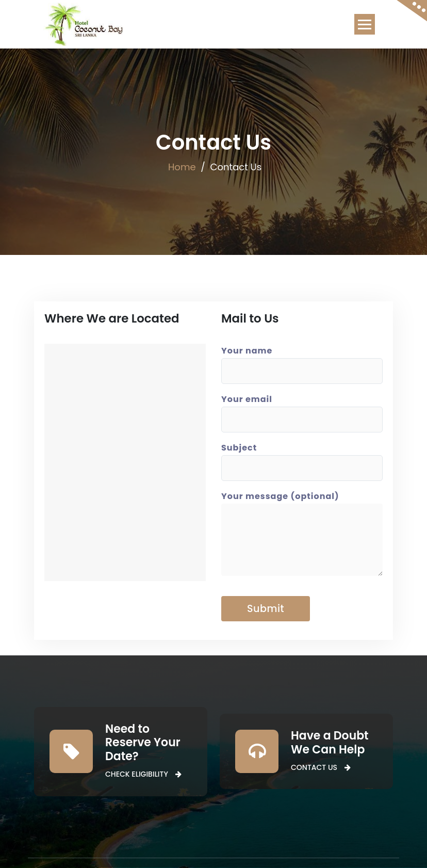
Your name (302, 361)
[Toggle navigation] (365, 24)
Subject (302, 458)
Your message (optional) (302, 538)
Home (182, 167)
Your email (302, 409)
